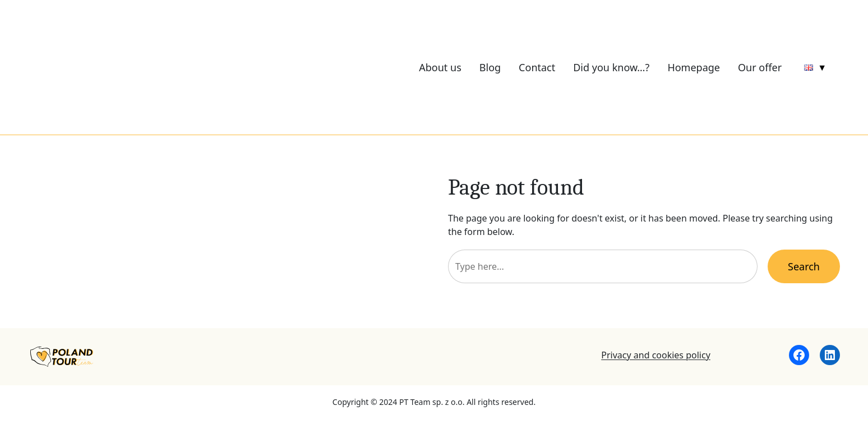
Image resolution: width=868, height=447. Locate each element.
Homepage (694, 67)
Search (804, 266)
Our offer (760, 67)
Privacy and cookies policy (656, 355)
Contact (537, 67)
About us (440, 67)
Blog (490, 67)
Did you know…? (611, 67)
